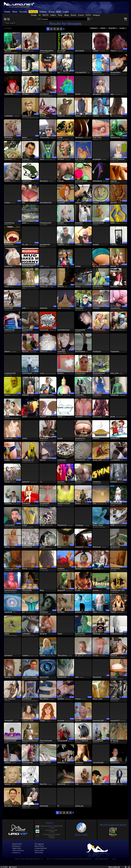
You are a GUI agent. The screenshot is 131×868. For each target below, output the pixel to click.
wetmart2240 (27, 72)
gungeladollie (45, 504)
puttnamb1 (8, 159)
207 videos (106, 328)
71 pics (19, 285)
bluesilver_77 (80, 482)
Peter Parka (97, 137)
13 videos (107, 393)
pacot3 (60, 438)
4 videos (72, 588)
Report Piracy (39, 846)
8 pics (19, 201)
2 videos (36, 114)
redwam (96, 51)
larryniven (61, 482)
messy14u (61, 116)
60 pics (107, 264)
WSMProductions (99, 330)
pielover (7, 351)
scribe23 (7, 762)
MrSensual (97, 547)
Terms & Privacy (18, 850)
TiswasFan (97, 482)
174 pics (72, 697)
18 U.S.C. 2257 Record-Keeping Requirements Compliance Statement (69, 859)
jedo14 (25, 137)
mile (6, 72)
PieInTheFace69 (46, 741)
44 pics (37, 157)
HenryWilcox (44, 72)
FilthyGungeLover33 (12, 569)
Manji (42, 590)
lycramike (61, 721)
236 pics (72, 114)
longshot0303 (27, 547)
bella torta (61, 762)
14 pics (107, 654)
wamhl (60, 417)
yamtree (96, 590)
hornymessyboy (116, 504)
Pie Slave (61, 612)
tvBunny (43, 460)
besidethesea (98, 286)
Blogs (67, 15)
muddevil (25, 655)
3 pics (90, 371)
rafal (77, 677)
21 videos (54, 92)
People (33, 12)
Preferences (16, 846)
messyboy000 (80, 330)
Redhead (25, 395)
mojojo (25, 525)
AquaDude (8, 612)
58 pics (19, 610)
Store (51, 12)
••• (91, 19)
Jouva (42, 159)
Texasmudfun (45, 137)
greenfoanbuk (80, 351)
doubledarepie (98, 741)
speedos (96, 244)
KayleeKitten (9, 94)
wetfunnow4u (80, 634)
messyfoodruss (98, 223)
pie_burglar (62, 51)
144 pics (54, 458)
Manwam (25, 351)
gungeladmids (45, 244)
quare (24, 223)
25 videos (36, 350)
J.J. (41, 482)
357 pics (72, 243)
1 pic (73, 157)
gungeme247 (115, 547)
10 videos (71, 739)
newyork (96, 203)
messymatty (44, 330)
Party (60, 15)
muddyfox (61, 569)
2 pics (37, 136)
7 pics (108, 71)
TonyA (7, 286)
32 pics (125, 243)
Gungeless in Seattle (30, 677)
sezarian (7, 784)
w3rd (95, 504)
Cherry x (113, 51)
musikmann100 (10, 373)
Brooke (78, 590)
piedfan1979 (115, 438)
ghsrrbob (114, 203)
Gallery (53, 15)
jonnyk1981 (9, 308)
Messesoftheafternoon (30, 741)
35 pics (19, 502)
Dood (95, 612)
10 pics (90, 243)
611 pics (89, 761)
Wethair (60, 266)
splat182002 (97, 72)
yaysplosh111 (80, 438)
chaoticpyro (97, 351)
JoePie (25, 438)
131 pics (54, 502)
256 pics (125, 782)
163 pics (19, 49)
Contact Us (16, 852)
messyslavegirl (98, 762)
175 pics (54, 136)
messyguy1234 (45, 762)
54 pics (90, 306)
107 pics (89, 782)
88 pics (37, 523)
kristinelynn (44, 612)
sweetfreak (79, 762)
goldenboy (44, 308)
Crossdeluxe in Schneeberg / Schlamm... (52, 835)
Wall (59, 12)
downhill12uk (115, 137)
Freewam (96, 308)
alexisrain (43, 634)
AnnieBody (26, 504)
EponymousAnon (11, 590)
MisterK (78, 94)
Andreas (78, 203)
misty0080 (61, 203)
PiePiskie (114, 677)
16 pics (107, 92)
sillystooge (97, 634)
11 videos (71, 350)
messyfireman (80, 373)
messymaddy (27, 590)
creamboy (26, 159)
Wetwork (61, 286)
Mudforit (7, 181)
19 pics (54, 350)
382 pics (19, 243)
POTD (88, 15)
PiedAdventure (27, 784)
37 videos (124, 157)
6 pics (37, 201)
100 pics (125, 136)
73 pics (125, 49)
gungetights (97, 159)
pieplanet (96, 438)
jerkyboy (60, 373)
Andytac (7, 203)
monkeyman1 (115, 308)
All (40, 15)
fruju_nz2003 (80, 159)
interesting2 (44, 806)
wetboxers (44, 569)
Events (81, 15)
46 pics (90, 157)
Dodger (42, 721)
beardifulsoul (27, 699)
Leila (77, 784)
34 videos (54, 761)
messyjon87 (9, 721)
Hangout (96, 15)
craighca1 (61, 244)
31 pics (107, 179)
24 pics (72, 201)
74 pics (90, 632)
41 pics (90, 201)
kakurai (25, 569)
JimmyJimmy (62, 655)
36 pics (72, 92)
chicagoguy (79, 525)
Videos (43, 12)
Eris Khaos (114, 286)
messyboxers (115, 569)
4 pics (72, 71)
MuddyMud (44, 438)
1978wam (26, 94)
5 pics (55, 285)
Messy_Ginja (97, 699)
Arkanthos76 (62, 525)
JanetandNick (115, 72)
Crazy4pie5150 (81, 72)
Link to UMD (39, 850)
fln (58, 806)
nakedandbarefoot (29, 286)
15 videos (107, 567)
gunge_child (97, 460)
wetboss (7, 395)
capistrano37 (27, 181)
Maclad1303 (62, 677)
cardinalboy (26, 634)
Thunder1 (79, 244)
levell (59, 547)
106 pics (107, 221)
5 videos (72, 49)
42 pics (72, 610)
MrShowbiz (8, 137)
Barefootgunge (27, 762)
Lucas (42, 373)
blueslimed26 (62, 94)
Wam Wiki (81, 835)
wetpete (78, 116)
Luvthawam (62, 460)
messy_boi (44, 286)
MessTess (43, 784)
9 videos (36, 49)
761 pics (125, 114)
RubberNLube (10, 330)
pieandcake (62, 784)
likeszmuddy (44, 677)
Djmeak (113, 266)
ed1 (59, 72)
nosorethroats (9, 223)
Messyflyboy (9, 244)
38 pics (37, 371)
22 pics (54, 71)
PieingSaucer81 (46, 223)
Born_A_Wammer (82, 741)
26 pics (54, 697)
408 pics (125, 201)
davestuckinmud (99, 373)
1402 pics (124, 502)
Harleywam (79, 308)
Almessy (43, 116)
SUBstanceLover (117, 634)
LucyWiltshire (115, 460)
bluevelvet (79, 223)
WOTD (45, 15)
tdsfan (113, 223)
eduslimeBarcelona (47, 395)
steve (59, 308)
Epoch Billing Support (102, 859)
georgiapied (97, 94)
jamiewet (78, 612)
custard (7, 460)
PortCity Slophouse (117, 159)
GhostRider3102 (46, 203)
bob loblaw (8, 806)
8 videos (89, 654)
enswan (78, 266)
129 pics (125, 306)
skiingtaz (61, 223)
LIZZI (42, 266)
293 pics (125, 523)
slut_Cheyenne (10, 699)
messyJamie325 (10, 741)
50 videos (71, 306)
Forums (23, 12)
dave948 (61, 699)
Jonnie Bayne (27, 373)
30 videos (124, 697)
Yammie (7, 482)
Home (7, 12)
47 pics (37, 804)
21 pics (107, 306)
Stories (74, 15)
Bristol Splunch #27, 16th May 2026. (52, 826)
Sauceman (79, 137)
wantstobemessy (64, 330)
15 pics (19, 71)
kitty (24, 203)
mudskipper (9, 116)
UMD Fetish (39, 852)
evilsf (24, 308)
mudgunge (97, 569)
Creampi (60, 181)
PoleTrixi (114, 244)
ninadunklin (9, 266)
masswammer (80, 460)
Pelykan (78, 699)
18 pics (72, 675)
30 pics (107, 371)
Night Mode (17, 848)
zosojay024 (79, 547)
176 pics (36, 179)
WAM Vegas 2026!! (52, 830)
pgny (112, 94)
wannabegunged (81, 181)
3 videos (19, 437)
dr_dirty (43, 525)
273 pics (19, 523)
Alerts (50, 823)
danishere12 (115, 762)
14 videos (124, 264)
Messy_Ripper (98, 525)
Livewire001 (79, 395)
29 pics (72, 719)
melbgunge (114, 395)
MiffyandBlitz (97, 784)
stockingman (44, 94)
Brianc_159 (26, 806)
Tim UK (60, 395)
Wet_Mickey (44, 699)
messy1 (78, 286)
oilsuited (113, 784)
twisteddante (97, 181)
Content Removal (41, 848)
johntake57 (8, 655)
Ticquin (113, 612)
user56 (7, 417)
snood (60, 634)
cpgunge (114, 181)
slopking (7, 677)
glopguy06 (61, 590)
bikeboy (78, 504)
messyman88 (62, 741)
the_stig (25, 244)
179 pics (54, 567)
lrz (111, 116)
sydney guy (79, 806)
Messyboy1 (44, 181)
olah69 (25, 417)
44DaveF (43, 417)
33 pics (72, 179)
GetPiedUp (8, 438)
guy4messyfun (27, 330)
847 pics (36, 92)
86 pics (54, 114)
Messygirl (26, 51)
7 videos (36, 71)
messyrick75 (115, 721)
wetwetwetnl (115, 699)
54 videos (107, 632)
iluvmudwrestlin (28, 266)
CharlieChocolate (64, 504)
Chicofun (96, 116)
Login (66, 12)
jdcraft (113, 417)
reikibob (43, 655)
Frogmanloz (115, 351)
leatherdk (114, 482)
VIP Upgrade (39, 844)
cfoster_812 (26, 116)
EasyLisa (114, 655)
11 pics (54, 610)
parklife (60, 137)
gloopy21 (78, 569)
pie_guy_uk (79, 655)
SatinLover (44, 351)
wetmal (42, 547)
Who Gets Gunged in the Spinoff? (113, 825)
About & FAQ (17, 844)
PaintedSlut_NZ (28, 460)
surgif (112, 525)
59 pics (37, 697)
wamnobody (80, 51)
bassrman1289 (98, 721)
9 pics (55, 415)
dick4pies (61, 159)
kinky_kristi (114, 373)
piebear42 (26, 482)
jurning (7, 547)
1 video (19, 92)
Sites (15, 12)
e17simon (8, 504)
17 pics (37, 393)
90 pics (125, 480)
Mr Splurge (114, 741)
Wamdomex (97, 677)
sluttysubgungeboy (47, 51)
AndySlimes (97, 395)
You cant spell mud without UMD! (19, 7)
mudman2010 (9, 525)
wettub (7, 634)
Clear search (10, 23)
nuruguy (96, 655)
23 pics (107, 136)
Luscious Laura (28, 721)
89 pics (37, 285)
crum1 (113, 330)
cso (23, 612)
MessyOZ (8, 51)
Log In (114, 859)
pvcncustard (97, 417)
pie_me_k (96, 266)
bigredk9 (78, 721)
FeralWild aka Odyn (118, 590)
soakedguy (61, 351)
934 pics (125, 458)
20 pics (54, 157)
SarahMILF (79, 417)
